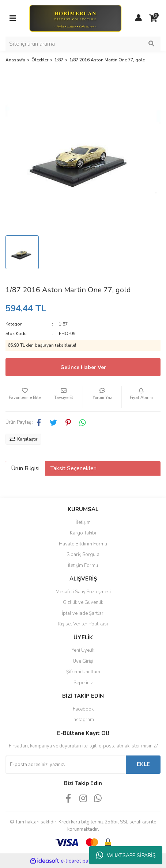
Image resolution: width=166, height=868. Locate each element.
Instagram (83, 720)
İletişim (83, 522)
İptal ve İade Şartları (83, 613)
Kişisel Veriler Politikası (83, 624)
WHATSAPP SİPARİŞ (126, 855)
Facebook (83, 709)
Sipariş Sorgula (83, 555)
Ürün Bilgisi (25, 468)
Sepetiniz (83, 683)
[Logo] (75, 18)
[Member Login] (139, 18)
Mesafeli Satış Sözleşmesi (83, 592)
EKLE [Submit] (143, 764)
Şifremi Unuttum (83, 672)
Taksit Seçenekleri (73, 468)
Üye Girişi (83, 661)
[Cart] (153, 18)
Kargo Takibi (83, 533)
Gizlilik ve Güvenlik (83, 602)
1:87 (63, 324)
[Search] (83, 44)
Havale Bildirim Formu (83, 544)
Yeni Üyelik (83, 650)
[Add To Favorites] (25, 397)
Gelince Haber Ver (83, 367)
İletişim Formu (83, 566)
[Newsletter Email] (66, 765)
